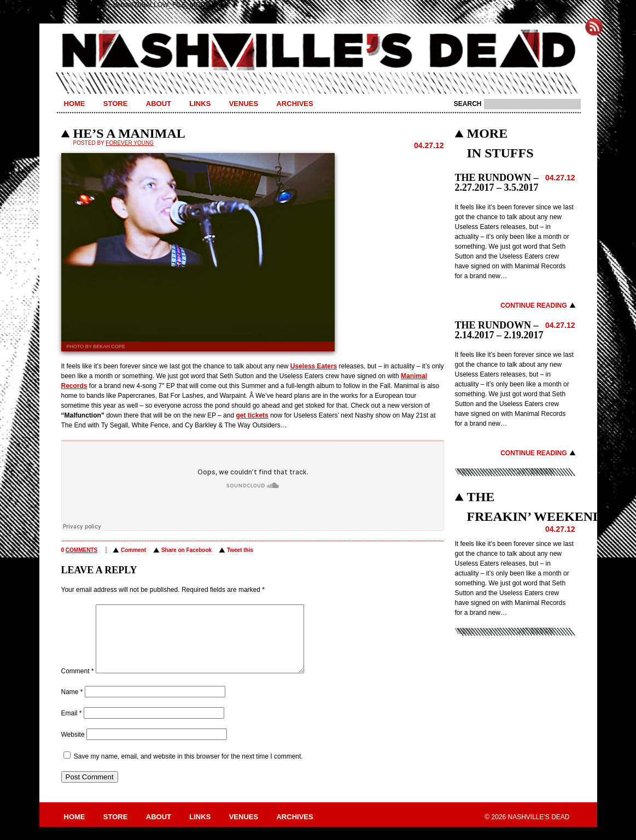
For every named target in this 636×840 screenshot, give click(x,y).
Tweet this (240, 550)
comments (81, 550)
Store (116, 104)
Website (73, 748)
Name (72, 705)
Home (75, 104)
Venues (244, 104)
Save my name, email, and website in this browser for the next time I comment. (188, 769)
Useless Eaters (314, 366)
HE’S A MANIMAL (129, 133)
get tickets (252, 415)
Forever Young (130, 143)
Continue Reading (533, 306)
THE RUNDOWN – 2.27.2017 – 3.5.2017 (497, 183)
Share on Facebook (186, 550)
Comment (133, 550)
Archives (294, 104)
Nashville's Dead (318, 51)
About (159, 104)
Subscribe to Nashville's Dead (594, 27)
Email (72, 726)
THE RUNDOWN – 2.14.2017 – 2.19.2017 (499, 330)
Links (200, 104)
